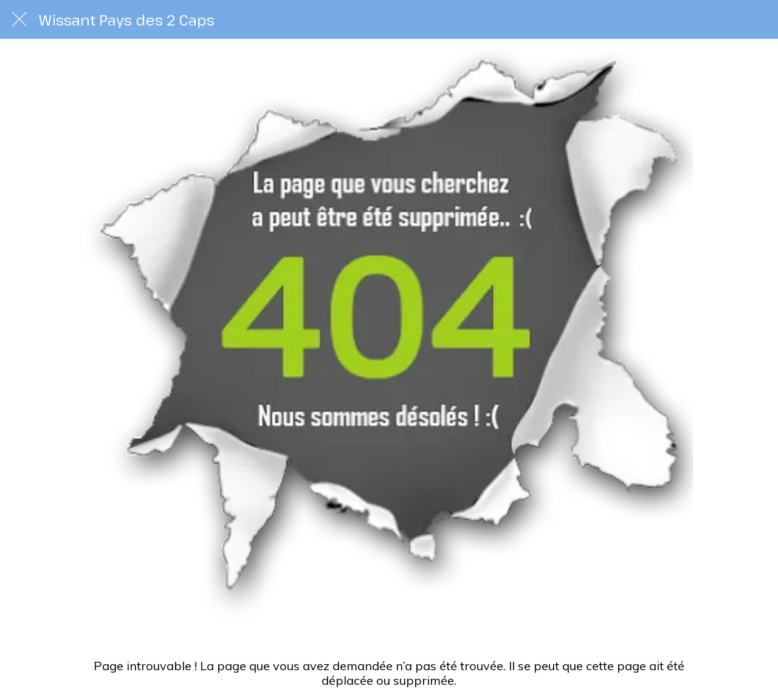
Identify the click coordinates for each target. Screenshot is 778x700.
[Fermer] (19, 19)
